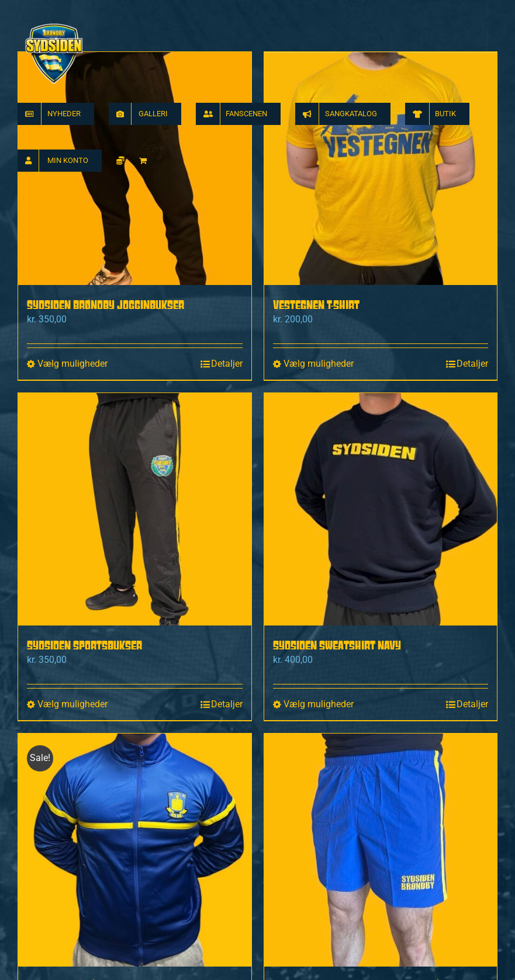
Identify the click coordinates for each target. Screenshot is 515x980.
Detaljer (227, 364)
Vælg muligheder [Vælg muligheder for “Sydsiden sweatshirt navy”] (319, 704)
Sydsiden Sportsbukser (84, 645)
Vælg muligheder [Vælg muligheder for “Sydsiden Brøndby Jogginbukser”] (72, 364)
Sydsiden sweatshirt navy (337, 645)
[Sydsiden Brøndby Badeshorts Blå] (381, 850)
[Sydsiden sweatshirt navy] (381, 510)
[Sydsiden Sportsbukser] (135, 510)
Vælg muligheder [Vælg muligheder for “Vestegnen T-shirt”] (319, 364)
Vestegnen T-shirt (316, 305)
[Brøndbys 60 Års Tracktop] (135, 850)
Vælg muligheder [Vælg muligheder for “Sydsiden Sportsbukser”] (72, 704)
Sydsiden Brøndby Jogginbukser (106, 305)
